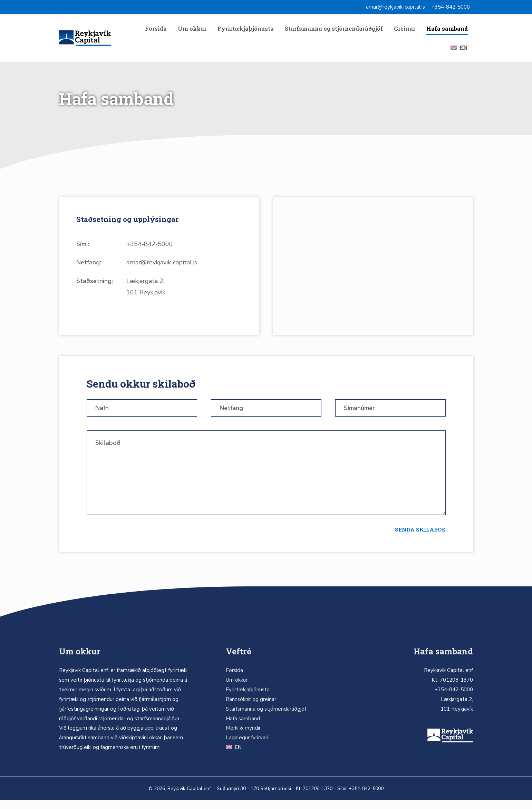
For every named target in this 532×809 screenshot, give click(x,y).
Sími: (83, 251)
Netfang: (89, 270)
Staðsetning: (95, 288)
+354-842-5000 (451, 7)
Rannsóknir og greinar (251, 708)
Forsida (156, 30)
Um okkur (192, 30)
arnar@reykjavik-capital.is (395, 7)
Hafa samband (447, 30)
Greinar (405, 30)
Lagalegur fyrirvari (247, 747)
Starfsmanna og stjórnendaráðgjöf (334, 30)
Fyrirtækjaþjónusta (246, 30)
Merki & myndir (243, 737)
